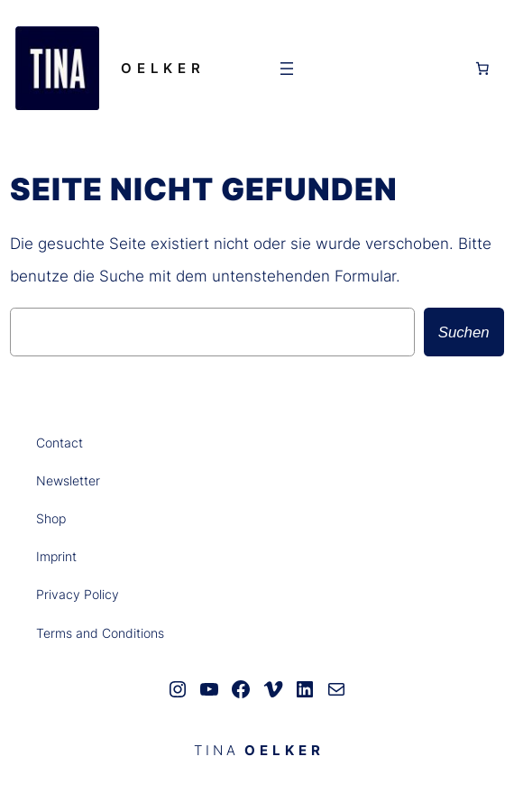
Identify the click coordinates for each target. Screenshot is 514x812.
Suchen (464, 332)
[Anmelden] (385, 68)
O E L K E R (161, 68)
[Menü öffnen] (287, 69)
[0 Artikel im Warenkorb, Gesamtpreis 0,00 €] (482, 69)
